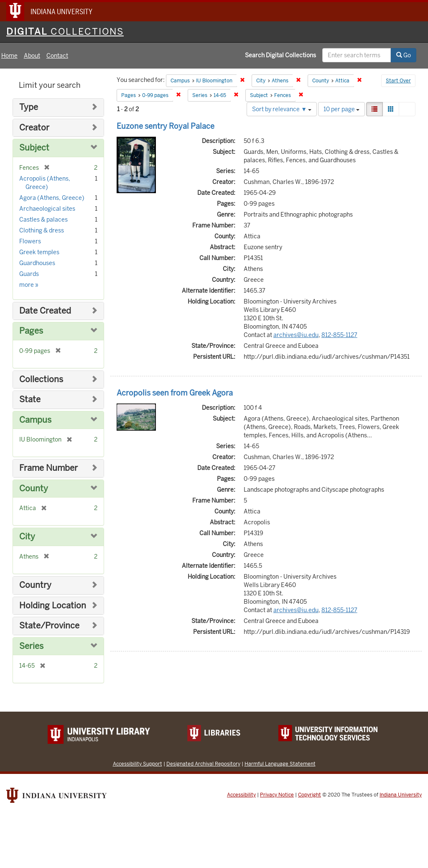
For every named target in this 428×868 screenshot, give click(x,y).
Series (31, 646)
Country (35, 585)
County (34, 489)
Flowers (30, 241)
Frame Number (48, 468)
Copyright (310, 795)
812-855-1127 (339, 335)
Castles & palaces (43, 220)
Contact (57, 56)
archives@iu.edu (296, 335)
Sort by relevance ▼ (282, 109)
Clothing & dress (42, 230)
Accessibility (241, 795)
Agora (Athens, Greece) (52, 198)
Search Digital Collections (280, 55)
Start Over (398, 81)
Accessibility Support (138, 764)
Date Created (45, 311)
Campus (35, 420)
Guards (29, 274)
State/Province (49, 626)
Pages (31, 331)
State (30, 400)
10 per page (341, 109)
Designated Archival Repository (203, 764)
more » (29, 285)
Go (404, 55)
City (27, 537)
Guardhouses (37, 263)
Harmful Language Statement (280, 764)
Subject (34, 148)
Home (9, 56)
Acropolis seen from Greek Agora (175, 393)
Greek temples (39, 252)
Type (29, 107)
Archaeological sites (47, 209)
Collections (41, 379)
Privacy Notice (277, 795)
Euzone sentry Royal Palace (166, 126)
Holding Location (53, 606)
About (32, 56)
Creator (34, 128)
